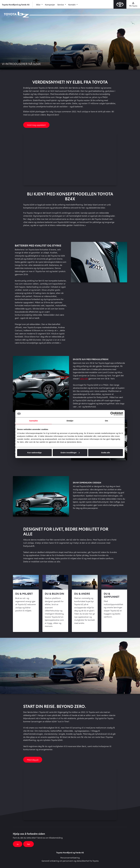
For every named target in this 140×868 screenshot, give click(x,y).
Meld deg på (33, 760)
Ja (18, 844)
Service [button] (61, 4)
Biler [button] (39, 4)
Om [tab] (106, 421)
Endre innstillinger (70, 452)
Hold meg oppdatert (36, 125)
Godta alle (106, 452)
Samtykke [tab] (34, 421)
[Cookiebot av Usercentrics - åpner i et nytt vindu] (112, 414)
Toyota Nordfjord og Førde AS (16, 4)
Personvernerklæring (70, 857)
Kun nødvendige (35, 452)
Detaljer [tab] (70, 421)
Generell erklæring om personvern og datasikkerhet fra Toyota (70, 861)
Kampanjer (50, 4)
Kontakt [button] (72, 4)
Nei (28, 844)
